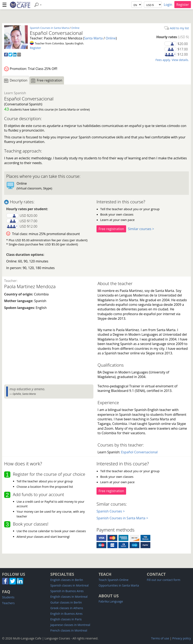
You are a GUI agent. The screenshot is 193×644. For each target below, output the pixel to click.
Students (8, 597)
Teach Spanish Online (113, 580)
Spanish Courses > (111, 511)
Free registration (111, 229)
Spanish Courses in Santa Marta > (122, 518)
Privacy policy (182, 638)
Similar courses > (141, 229)
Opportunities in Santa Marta (119, 585)
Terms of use (160, 638)
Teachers (8, 603)
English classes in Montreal (69, 597)
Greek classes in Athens (67, 608)
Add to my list (176, 28)
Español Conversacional (139, 452)
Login (168, 5)
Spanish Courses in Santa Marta (49, 28)
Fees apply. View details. (172, 60)
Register (183, 5)
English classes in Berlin (67, 580)
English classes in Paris (66, 619)
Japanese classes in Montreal (70, 625)
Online (75, 28)
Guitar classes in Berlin (66, 602)
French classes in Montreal (69, 630)
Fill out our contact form (163, 580)
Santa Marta (93, 38)
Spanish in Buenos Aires (67, 591)
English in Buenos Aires (66, 614)
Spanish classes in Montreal (69, 585)
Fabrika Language (111, 601)
